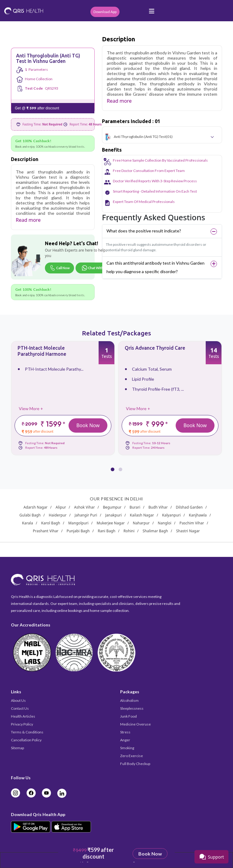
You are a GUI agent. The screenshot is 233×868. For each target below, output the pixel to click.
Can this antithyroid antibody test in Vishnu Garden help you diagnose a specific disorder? (155, 267)
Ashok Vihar (84, 507)
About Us (18, 700)
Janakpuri (113, 515)
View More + (31, 408)
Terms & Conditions (27, 732)
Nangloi (165, 523)
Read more (28, 220)
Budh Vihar (158, 507)
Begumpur (112, 507)
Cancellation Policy (26, 740)
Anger (125, 740)
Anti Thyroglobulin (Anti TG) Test (140, 137)
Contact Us (20, 708)
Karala (28, 523)
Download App (105, 12)
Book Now (88, 425)
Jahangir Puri (86, 515)
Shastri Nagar (188, 531)
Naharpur (141, 523)
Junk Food (128, 716)
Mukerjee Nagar (111, 523)
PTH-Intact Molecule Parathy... (54, 369)
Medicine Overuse (135, 724)
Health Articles (23, 716)
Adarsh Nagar (35, 507)
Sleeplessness (132, 708)
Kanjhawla (198, 515)
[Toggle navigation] (152, 13)
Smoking (127, 748)
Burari (135, 507)
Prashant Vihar (46, 531)
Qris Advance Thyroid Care (155, 348)
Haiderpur (58, 515)
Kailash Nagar (142, 515)
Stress (125, 732)
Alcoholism (129, 700)
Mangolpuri (78, 523)
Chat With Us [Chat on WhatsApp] (95, 268)
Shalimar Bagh (155, 531)
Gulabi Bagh (30, 515)
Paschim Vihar (192, 523)
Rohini (129, 531)
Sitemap (17, 748)
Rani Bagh (106, 531)
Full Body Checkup (135, 764)
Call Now (59, 268)
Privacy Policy (22, 724)
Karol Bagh (51, 523)
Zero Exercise (132, 756)
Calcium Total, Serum (152, 369)
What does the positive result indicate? (144, 231)
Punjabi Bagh (78, 531)
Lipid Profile (143, 379)
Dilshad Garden (189, 507)
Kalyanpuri (171, 515)
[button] (113, 466)
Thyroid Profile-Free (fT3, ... (158, 389)
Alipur (61, 507)
